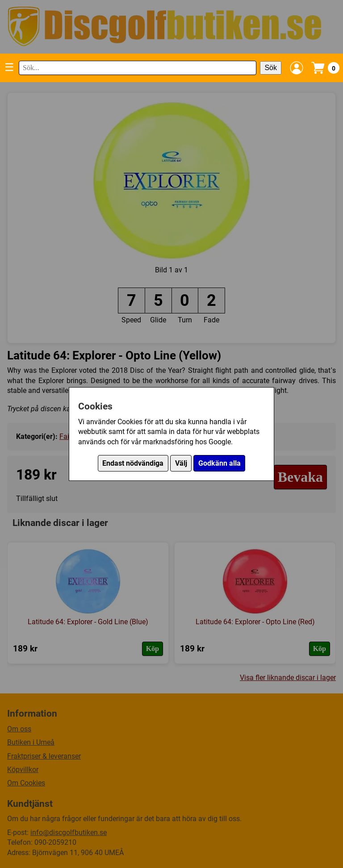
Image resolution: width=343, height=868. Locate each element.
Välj (181, 463)
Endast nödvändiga (133, 463)
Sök (271, 68)
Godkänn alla (220, 463)
